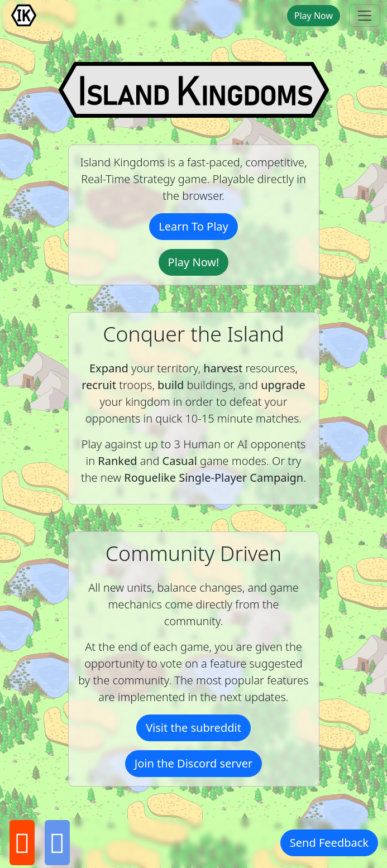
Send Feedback (329, 843)
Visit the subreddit (193, 728)
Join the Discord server (194, 763)
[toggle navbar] (365, 16)
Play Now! (194, 262)
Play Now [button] (314, 16)
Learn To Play (193, 226)
